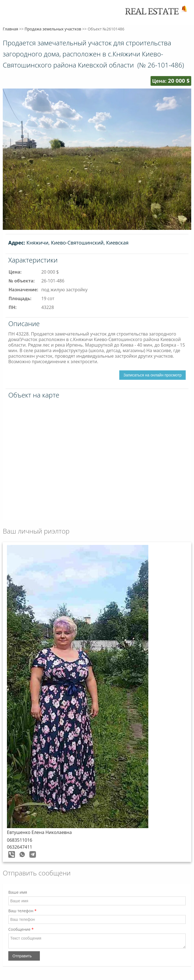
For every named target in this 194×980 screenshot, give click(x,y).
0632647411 (20, 847)
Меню (10, 13)
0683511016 (20, 840)
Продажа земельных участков (53, 29)
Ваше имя (18, 892)
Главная (11, 29)
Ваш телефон (22, 911)
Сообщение (21, 929)
